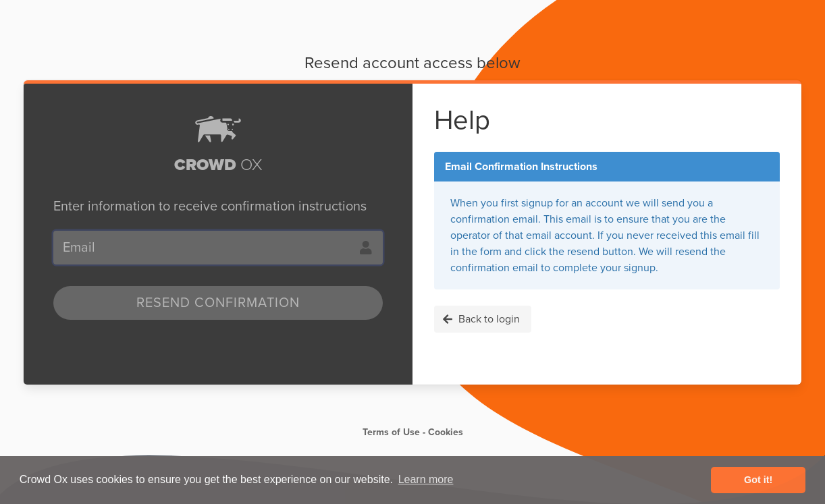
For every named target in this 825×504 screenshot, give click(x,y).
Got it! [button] (758, 480)
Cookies (446, 432)
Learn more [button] (426, 479)
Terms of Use (391, 432)
